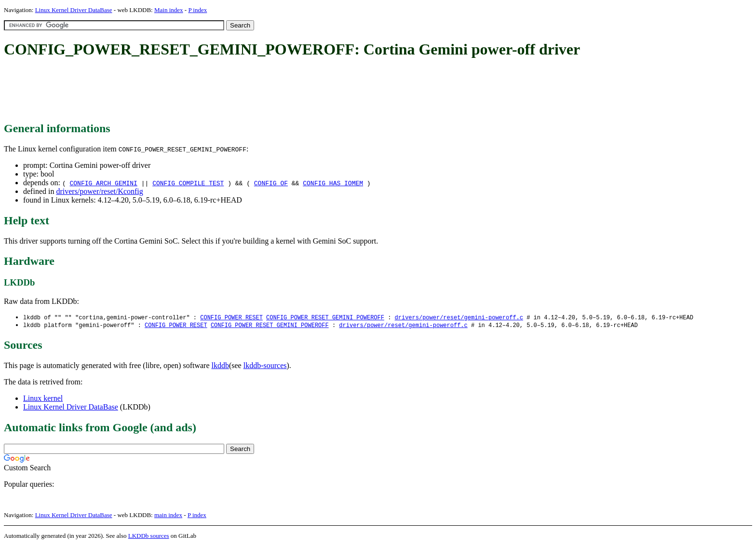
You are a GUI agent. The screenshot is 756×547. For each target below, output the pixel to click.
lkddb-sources (265, 366)
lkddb (220, 366)
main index (168, 516)
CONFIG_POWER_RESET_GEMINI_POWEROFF (325, 318)
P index (197, 10)
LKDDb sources (149, 537)
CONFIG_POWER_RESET (231, 318)
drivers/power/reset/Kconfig (99, 191)
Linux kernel (43, 399)
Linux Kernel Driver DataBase (74, 10)
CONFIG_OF (271, 183)
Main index (169, 10)
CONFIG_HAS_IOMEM (333, 183)
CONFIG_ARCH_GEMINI (103, 183)
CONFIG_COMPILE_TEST (188, 183)
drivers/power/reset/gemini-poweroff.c (459, 318)
